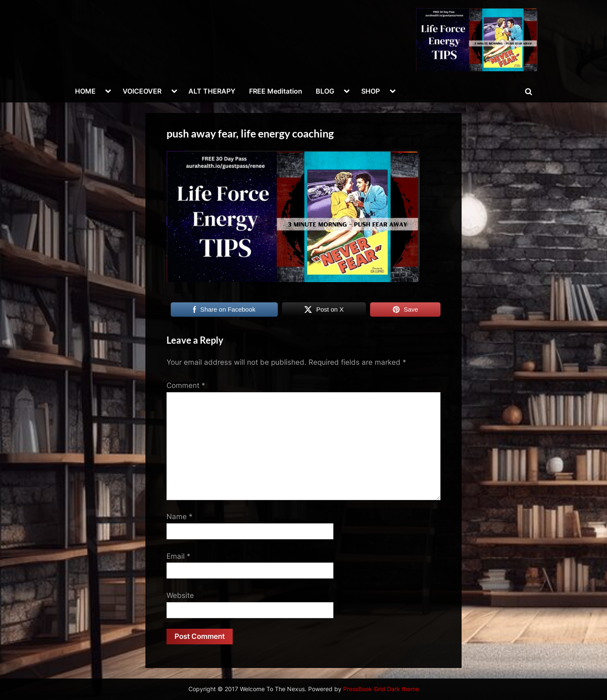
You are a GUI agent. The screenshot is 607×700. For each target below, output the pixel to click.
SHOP (371, 91)
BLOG (325, 91)
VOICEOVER (142, 91)
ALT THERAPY (212, 91)
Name (180, 517)
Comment (186, 385)
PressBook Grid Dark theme (381, 689)
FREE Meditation (276, 91)
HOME (85, 91)
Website (180, 595)
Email (179, 556)
